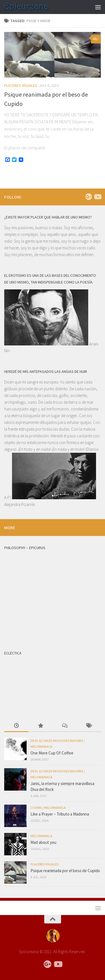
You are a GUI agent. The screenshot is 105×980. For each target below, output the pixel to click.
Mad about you (43, 842)
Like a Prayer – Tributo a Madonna (60, 814)
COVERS (36, 808)
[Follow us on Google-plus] (88, 197)
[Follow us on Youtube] (97, 197)
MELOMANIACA (41, 746)
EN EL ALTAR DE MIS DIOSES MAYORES (57, 741)
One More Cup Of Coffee (52, 753)
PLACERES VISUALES (21, 85)
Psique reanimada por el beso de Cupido (65, 871)
